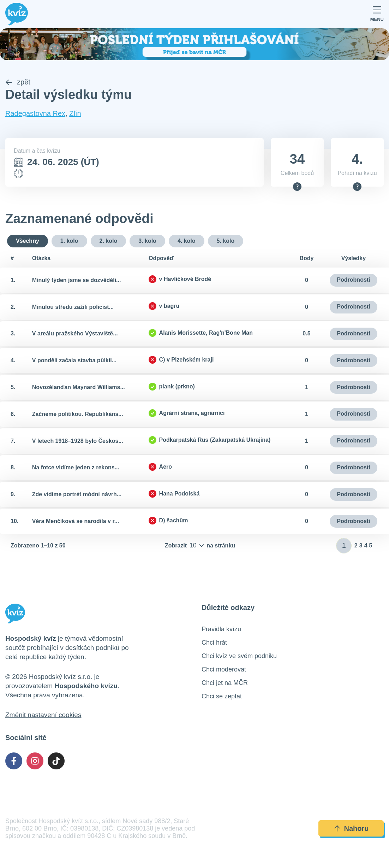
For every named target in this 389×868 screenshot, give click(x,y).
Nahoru (351, 829)
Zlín (75, 113)
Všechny (28, 241)
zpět (18, 82)
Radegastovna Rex (35, 113)
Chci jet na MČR (225, 683)
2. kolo (109, 241)
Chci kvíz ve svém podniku (239, 656)
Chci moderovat (224, 669)
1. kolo (69, 241)
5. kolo (226, 241)
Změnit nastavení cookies (43, 715)
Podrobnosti (353, 280)
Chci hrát (214, 643)
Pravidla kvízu (221, 629)
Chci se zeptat (222, 696)
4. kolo (187, 241)
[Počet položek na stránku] (200, 546)
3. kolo (147, 241)
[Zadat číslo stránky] (344, 546)
